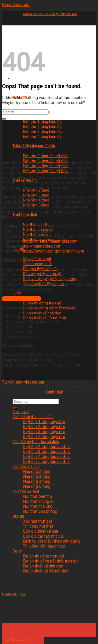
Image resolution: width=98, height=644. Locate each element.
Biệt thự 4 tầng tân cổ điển (47, 457)
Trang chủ (21, 412)
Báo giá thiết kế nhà (41, 531)
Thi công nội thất (38, 264)
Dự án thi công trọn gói (43, 303)
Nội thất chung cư (39, 501)
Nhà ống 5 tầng (37, 486)
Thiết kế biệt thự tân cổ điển (36, 442)
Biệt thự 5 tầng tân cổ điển (47, 462)
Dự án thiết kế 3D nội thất (46, 571)
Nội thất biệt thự (38, 496)
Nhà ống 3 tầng (37, 476)
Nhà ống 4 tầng (37, 481)
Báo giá (19, 516)
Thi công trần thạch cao (44, 546)
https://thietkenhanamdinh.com (50, 241)
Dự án (17, 293)
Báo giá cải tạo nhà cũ (43, 536)
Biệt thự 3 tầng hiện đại (44, 432)
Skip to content (16, 5)
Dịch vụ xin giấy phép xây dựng (51, 541)
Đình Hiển (55, 392)
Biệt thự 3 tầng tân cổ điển (47, 452)
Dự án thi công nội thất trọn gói (50, 308)
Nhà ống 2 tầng (37, 471)
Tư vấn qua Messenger (23, 382)
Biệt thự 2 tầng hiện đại (43, 127)
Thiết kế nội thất (25, 215)
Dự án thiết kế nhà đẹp (42, 313)
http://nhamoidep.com (42, 246)
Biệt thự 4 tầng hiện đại (44, 437)
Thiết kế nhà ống (26, 466)
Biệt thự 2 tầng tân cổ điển (47, 447)
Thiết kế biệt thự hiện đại (33, 417)
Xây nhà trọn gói (37, 259)
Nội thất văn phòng (40, 511)
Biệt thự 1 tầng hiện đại (43, 122)
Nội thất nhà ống (38, 506)
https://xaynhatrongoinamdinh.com (53, 251)
